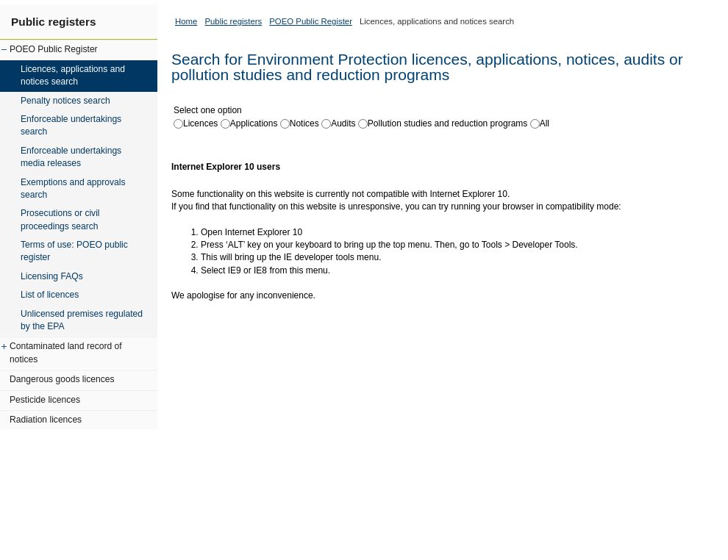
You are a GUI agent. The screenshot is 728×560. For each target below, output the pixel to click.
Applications (254, 123)
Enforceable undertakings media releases (71, 157)
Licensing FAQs (52, 276)
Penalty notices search (65, 101)
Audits (343, 123)
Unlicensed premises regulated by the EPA (82, 320)
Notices (304, 123)
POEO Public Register (54, 49)
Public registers (53, 22)
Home (186, 21)
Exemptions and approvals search (73, 189)
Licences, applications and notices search (73, 75)
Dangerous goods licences (62, 379)
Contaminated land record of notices (66, 352)
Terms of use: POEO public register (74, 251)
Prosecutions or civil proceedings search (60, 219)
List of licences (50, 295)
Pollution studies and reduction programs (447, 123)
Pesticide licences (45, 400)
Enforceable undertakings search (71, 125)
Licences (200, 123)
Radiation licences (46, 420)
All (545, 123)
